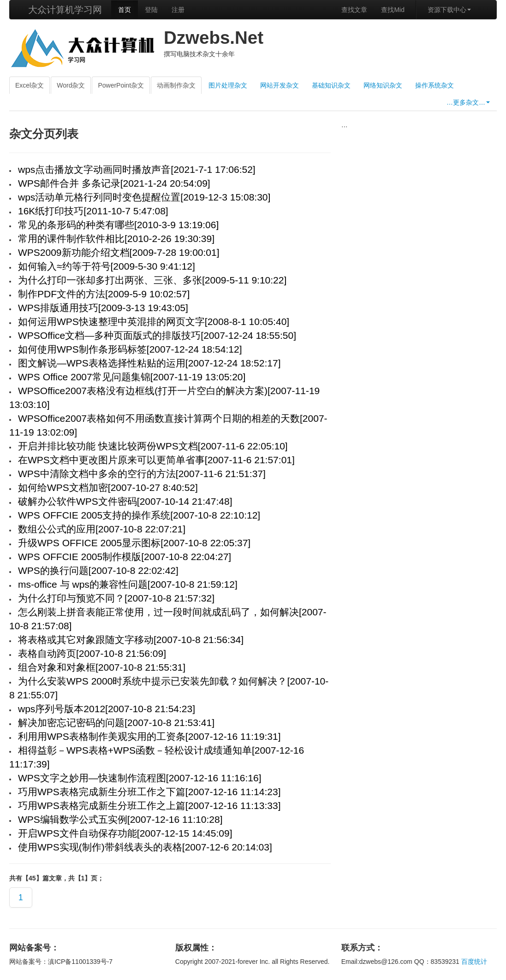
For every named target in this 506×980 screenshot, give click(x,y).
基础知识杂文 (331, 85)
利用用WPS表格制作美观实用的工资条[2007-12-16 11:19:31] (149, 736)
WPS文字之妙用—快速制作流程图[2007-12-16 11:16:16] (140, 778)
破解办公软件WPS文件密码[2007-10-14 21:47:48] (125, 501)
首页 (125, 10)
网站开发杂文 (280, 85)
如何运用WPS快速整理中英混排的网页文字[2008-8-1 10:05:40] (154, 322)
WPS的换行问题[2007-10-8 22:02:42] (98, 570)
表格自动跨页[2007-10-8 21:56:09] (92, 653)
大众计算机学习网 (65, 10)
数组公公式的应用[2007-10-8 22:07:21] (102, 529)
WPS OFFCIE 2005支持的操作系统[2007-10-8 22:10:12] (139, 515)
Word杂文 (71, 85)
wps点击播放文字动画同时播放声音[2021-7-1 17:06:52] (137, 169)
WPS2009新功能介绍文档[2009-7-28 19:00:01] (119, 252)
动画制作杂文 (176, 85)
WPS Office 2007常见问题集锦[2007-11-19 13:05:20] (132, 377)
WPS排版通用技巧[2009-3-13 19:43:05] (103, 308)
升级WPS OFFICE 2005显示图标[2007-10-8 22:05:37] (134, 543)
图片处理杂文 (228, 85)
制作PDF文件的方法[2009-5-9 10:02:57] (104, 294)
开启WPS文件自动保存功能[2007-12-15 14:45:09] (125, 833)
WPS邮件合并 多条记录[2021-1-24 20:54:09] (114, 183)
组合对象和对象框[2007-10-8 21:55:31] (102, 667)
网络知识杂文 (383, 85)
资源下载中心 (449, 10)
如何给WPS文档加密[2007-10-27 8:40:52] (108, 487)
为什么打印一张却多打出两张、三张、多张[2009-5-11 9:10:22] (152, 280)
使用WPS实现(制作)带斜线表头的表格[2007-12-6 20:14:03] (145, 847)
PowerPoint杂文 (121, 85)
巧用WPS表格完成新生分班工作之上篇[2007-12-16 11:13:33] (149, 806)
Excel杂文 (30, 85)
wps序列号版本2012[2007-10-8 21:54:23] (107, 709)
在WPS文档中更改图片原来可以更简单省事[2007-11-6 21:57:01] (156, 460)
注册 (178, 10)
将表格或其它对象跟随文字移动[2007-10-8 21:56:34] (131, 640)
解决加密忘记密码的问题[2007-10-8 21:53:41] (116, 723)
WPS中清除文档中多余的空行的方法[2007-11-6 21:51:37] (142, 474)
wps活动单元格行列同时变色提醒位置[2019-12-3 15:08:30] (144, 197)
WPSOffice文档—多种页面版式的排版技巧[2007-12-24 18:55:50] (157, 335)
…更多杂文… (468, 102)
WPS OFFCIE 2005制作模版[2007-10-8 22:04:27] (125, 557)
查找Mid (393, 10)
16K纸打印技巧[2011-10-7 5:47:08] (93, 211)
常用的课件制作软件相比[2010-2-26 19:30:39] (116, 239)
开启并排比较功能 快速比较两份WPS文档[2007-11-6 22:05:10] (153, 446)
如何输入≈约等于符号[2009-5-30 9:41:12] (107, 266)
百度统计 (474, 962)
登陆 (151, 10)
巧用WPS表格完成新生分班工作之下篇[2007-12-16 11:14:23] (149, 792)
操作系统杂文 (435, 85)
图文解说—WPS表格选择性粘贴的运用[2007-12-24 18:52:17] (149, 363)
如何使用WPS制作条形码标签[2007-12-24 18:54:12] (130, 349)
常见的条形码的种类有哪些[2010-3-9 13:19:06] (118, 225)
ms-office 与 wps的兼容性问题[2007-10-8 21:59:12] (128, 584)
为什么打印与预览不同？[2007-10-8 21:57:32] (116, 598)
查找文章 (354, 10)
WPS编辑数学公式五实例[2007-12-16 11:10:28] (120, 819)
